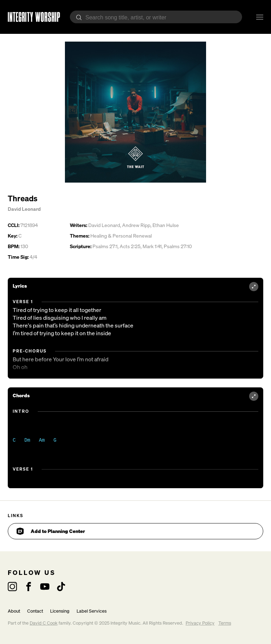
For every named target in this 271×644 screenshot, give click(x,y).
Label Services (92, 611)
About (14, 611)
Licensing (60, 611)
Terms (225, 623)
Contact (35, 611)
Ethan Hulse (166, 225)
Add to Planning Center (51, 531)
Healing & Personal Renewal (121, 236)
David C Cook (44, 623)
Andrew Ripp (136, 225)
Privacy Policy (200, 623)
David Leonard (24, 209)
